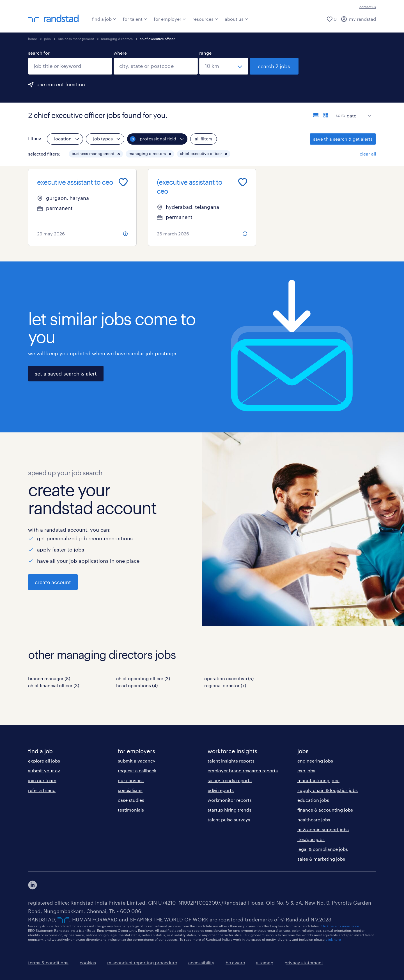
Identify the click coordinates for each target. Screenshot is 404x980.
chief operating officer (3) (143, 678)
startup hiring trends (229, 810)
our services (131, 780)
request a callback (137, 771)
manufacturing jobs (318, 780)
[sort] (358, 112)
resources (205, 19)
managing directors (117, 39)
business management (76, 39)
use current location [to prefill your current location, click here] (61, 84)
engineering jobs (315, 761)
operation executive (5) (229, 678)
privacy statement (304, 962)
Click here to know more (340, 926)
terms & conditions (48, 962)
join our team (42, 780)
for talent (135, 19)
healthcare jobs (314, 820)
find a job (104, 19)
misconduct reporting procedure (142, 962)
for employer (170, 19)
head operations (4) (137, 685)
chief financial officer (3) (54, 685)
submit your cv (44, 771)
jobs (47, 39)
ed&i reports (221, 790)
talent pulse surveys (229, 820)
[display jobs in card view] (326, 115)
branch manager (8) (49, 678)
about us (236, 19)
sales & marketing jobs (321, 859)
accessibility (201, 962)
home (33, 39)
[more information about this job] (125, 234)
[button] (119, 154)
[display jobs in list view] (316, 115)
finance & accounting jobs (325, 810)
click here (333, 939)
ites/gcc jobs (311, 839)
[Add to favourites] (123, 182)
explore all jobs (44, 761)
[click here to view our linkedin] (33, 885)
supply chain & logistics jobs (328, 790)
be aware (235, 962)
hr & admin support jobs (323, 829)
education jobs (313, 800)
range (205, 53)
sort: (340, 115)
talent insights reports (231, 761)
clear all (368, 154)
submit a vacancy (137, 761)
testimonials (131, 810)
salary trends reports (230, 780)
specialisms (130, 790)
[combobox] (70, 66)
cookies (88, 962)
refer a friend (42, 790)
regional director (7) (225, 685)
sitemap (265, 962)
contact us (368, 7)
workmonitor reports (230, 800)
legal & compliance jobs (323, 849)
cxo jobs (306, 771)
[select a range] (224, 66)
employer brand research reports (243, 771)
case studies (131, 800)
